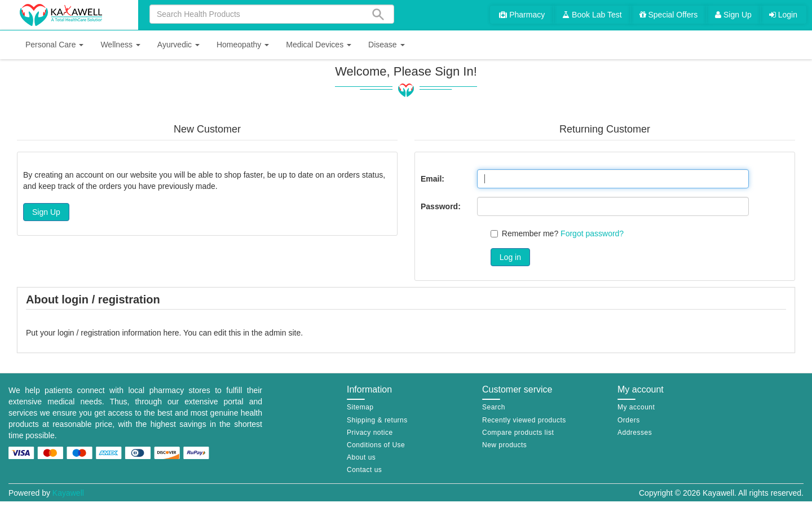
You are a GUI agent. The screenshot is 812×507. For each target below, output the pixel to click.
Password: (441, 206)
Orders (629, 420)
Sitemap (360, 407)
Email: (433, 179)
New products (504, 445)
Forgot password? (592, 233)
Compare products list (518, 433)
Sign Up (733, 15)
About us (361, 457)
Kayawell (68, 493)
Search (494, 407)
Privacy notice (370, 433)
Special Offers (669, 15)
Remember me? (530, 233)
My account (636, 407)
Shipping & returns (377, 420)
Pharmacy (522, 15)
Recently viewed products (524, 420)
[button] (54, 45)
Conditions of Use (376, 445)
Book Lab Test (592, 15)
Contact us (364, 470)
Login (783, 15)
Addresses (635, 433)
